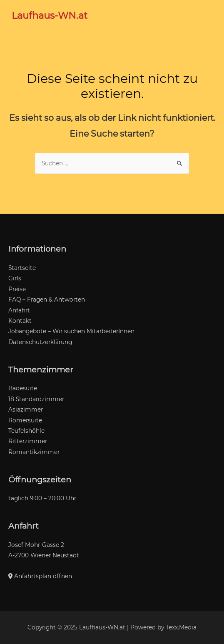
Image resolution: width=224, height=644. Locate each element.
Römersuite (25, 420)
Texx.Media (181, 627)
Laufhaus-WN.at (50, 15)
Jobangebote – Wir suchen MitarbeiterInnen (71, 331)
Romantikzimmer (34, 452)
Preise (17, 289)
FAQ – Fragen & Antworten (47, 300)
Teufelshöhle (26, 431)
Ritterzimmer (28, 441)
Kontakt (20, 321)
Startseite (22, 268)
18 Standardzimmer (36, 399)
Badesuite (23, 388)
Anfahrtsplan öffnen (40, 576)
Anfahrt (19, 310)
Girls (15, 278)
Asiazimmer (26, 409)
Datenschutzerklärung (40, 342)
